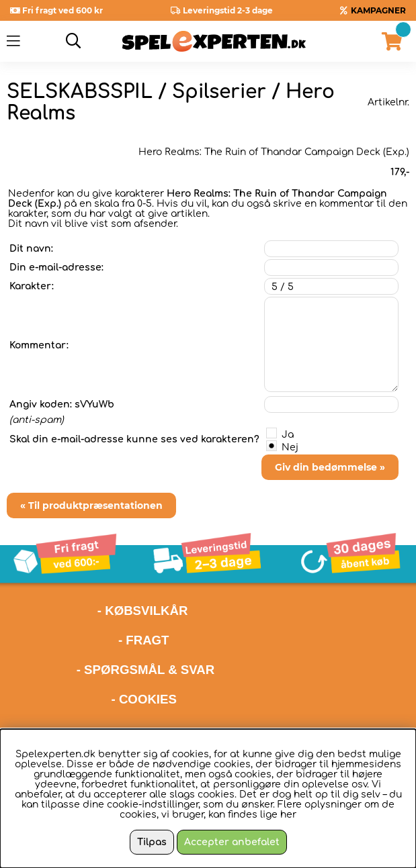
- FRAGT (144, 640)
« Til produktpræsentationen (91, 505)
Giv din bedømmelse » (330, 467)
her (288, 815)
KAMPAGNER (378, 10)
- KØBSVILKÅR (97, 611)
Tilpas (152, 842)
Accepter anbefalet (232, 842)
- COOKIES (144, 699)
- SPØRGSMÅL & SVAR (146, 670)
